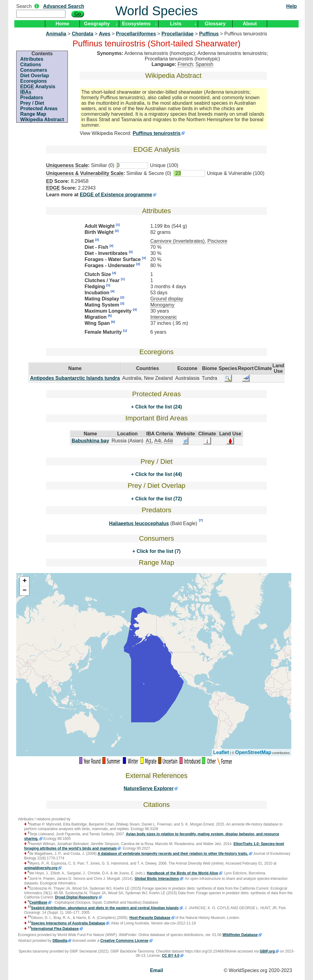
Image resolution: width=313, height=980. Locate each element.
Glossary (215, 24)
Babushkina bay (90, 441)
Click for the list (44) (158, 474)
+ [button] (25, 581)
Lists (176, 24)
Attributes (32, 59)
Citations (31, 65)
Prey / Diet (32, 103)
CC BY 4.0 (171, 956)
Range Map (33, 114)
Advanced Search (64, 6)
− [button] (25, 591)
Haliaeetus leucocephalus (139, 523)
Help (291, 6)
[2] (117, 231)
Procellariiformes (136, 34)
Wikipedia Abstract (42, 120)
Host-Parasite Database (150, 918)
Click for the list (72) (158, 499)
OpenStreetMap (253, 752)
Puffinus (209, 34)
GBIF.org (267, 951)
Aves (105, 34)
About (250, 24)
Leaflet (221, 752)
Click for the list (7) (158, 551)
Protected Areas (39, 109)
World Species (156, 11)
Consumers (34, 70)
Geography (97, 24)
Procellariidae (177, 34)
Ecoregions (33, 81)
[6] (113, 322)
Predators (32, 98)
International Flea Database (55, 929)
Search (24, 6)
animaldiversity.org (41, 868)
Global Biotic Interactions (157, 879)
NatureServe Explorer (149, 788)
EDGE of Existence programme (116, 195)
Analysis (38, 87)
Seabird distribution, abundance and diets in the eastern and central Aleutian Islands (105, 908)
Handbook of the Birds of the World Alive (182, 873)
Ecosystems (136, 24)
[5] (110, 316)
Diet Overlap (35, 76)
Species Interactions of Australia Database (68, 923)
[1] (118, 225)
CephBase (38, 902)
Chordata (83, 34)
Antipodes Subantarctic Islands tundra (75, 378)
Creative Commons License (124, 941)
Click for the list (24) (158, 407)
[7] (201, 520)
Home (62, 24)
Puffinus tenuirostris (156, 133)
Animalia (56, 34)
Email (157, 970)
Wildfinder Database (240, 935)
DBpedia (60, 941)
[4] (114, 273)
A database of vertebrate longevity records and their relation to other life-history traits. (173, 854)
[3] (97, 240)
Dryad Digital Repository (76, 897)
